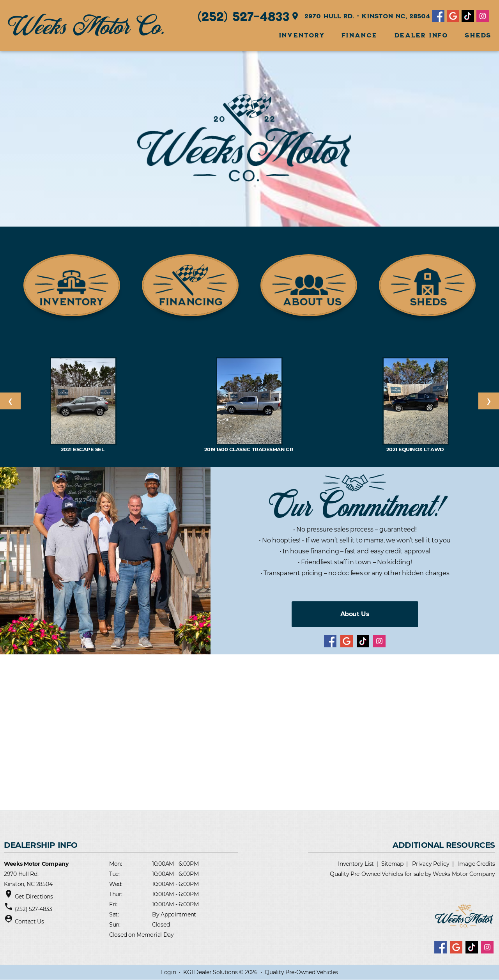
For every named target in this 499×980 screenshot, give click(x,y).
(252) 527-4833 (243, 16)
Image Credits (477, 864)
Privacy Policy (431, 864)
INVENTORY (302, 35)
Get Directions (34, 897)
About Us (355, 614)
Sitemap (392, 864)
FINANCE (359, 35)
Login (169, 972)
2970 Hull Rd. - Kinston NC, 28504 (360, 16)
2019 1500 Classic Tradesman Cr (249, 449)
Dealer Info (421, 35)
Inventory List (356, 864)
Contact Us (29, 922)
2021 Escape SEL (83, 449)
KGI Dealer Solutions (210, 972)
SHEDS (478, 35)
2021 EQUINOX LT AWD (416, 449)
